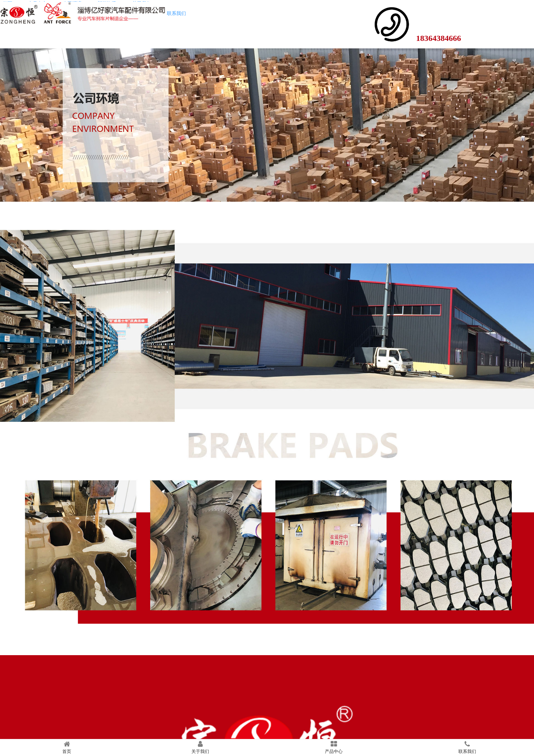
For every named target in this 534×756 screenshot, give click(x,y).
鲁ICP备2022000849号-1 (267, 749)
